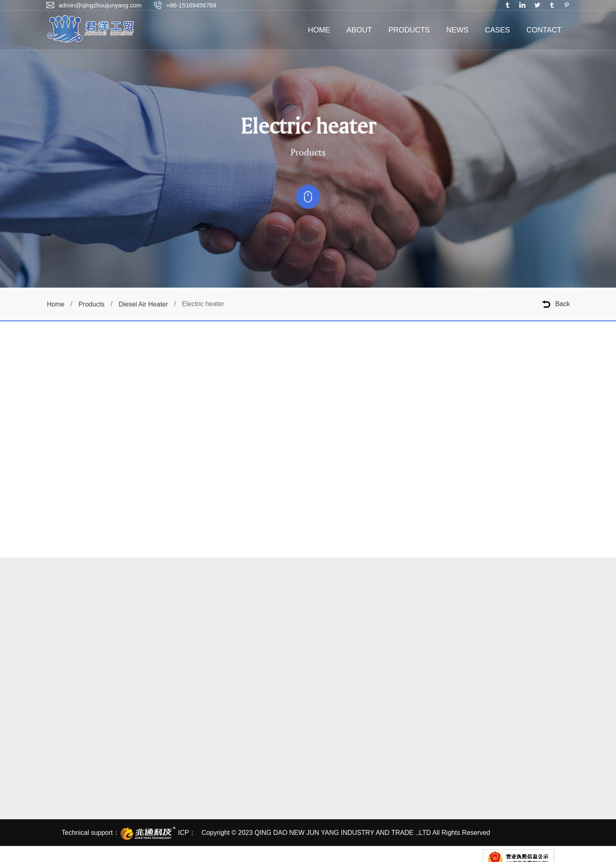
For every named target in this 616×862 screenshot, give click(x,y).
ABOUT (359, 30)
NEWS (457, 30)
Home (58, 304)
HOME (319, 30)
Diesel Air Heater (145, 304)
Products (94, 304)
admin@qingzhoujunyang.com (100, 5)
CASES (498, 30)
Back (563, 304)
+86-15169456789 (191, 5)
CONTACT (544, 30)
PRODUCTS (409, 30)
